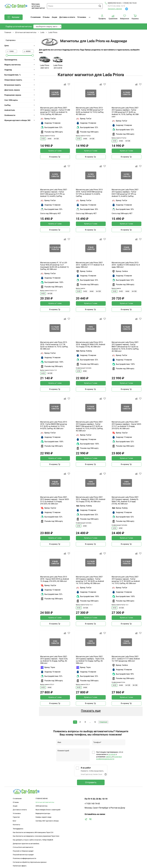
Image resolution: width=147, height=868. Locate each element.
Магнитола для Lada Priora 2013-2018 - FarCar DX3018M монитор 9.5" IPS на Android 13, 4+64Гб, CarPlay (89, 193)
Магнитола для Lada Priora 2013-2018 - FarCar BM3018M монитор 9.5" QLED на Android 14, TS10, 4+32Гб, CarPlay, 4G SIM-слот (54, 425)
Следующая (103, 722)
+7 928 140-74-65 (92, 804)
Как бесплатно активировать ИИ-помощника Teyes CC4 (33, 832)
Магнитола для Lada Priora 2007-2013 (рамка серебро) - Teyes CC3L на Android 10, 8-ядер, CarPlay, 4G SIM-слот (90, 660)
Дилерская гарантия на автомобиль (26, 844)
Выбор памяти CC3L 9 (47, 685)
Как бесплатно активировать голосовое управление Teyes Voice (36, 836)
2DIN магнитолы (42, 806)
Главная (8, 32)
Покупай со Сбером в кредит (23, 851)
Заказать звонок (115, 9)
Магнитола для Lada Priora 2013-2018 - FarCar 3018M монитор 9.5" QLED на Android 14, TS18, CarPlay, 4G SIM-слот (90, 111)
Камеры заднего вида (43, 817)
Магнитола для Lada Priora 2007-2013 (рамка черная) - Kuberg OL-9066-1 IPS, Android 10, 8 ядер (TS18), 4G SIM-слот (125, 500)
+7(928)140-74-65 (129, 3)
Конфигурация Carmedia (84, 368)
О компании (36, 17)
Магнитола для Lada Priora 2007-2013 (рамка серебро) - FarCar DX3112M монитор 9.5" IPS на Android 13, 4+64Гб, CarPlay (125, 193)
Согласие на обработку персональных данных (30, 862)
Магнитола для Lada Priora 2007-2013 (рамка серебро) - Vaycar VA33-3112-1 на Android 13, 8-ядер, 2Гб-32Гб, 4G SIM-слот (127, 425)
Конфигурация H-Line (118, 682)
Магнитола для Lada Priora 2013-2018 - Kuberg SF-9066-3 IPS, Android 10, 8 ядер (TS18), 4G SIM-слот (90, 344)
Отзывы (46, 17)
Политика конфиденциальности (24, 858)
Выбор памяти (80, 288)
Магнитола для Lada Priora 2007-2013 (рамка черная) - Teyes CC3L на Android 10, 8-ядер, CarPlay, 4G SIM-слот (54, 660)
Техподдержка (18, 829)
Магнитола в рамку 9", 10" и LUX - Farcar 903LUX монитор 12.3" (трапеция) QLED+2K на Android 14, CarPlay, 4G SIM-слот (55, 266)
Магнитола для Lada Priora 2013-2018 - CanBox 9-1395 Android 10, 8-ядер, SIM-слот (126, 265)
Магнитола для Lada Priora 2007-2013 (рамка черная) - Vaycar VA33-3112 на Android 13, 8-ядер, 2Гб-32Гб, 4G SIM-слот (55, 500)
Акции (54, 17)
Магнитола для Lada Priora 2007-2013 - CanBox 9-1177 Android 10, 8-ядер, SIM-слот (90, 265)
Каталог (14, 17)
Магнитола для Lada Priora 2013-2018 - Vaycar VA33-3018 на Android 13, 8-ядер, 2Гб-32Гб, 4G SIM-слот (55, 579)
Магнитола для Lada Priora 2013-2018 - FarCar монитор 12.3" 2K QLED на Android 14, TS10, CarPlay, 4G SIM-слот (54, 346)
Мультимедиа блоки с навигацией (48, 810)
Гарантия (16, 817)
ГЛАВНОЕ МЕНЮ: (42, 799)
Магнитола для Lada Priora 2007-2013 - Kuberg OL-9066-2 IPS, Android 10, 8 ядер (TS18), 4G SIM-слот (91, 499)
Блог (15, 821)
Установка (82, 17)
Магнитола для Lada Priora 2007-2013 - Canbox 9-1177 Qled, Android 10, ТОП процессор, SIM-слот (126, 659)
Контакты (16, 825)
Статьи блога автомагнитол (23, 847)
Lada (42, 32)
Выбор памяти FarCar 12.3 (48, 291)
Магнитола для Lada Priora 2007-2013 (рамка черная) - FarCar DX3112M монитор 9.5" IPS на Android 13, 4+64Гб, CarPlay (54, 193)
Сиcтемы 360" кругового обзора (47, 821)
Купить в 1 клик (55, 151)
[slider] (7, 55)
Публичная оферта (20, 866)
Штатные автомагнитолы (26, 32)
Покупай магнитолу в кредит (23, 855)
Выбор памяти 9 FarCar (48, 136)
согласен (112, 754)
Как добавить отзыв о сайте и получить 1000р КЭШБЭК (33, 840)
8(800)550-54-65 (113, 3)
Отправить (91, 782)
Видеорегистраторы (43, 813)
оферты (109, 757)
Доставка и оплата (67, 17)
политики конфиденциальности (109, 758)
